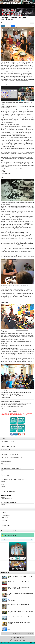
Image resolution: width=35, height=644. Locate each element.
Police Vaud (4, 520)
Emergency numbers (6, 515)
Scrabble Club (13, 145)
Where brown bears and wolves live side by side (18, 605)
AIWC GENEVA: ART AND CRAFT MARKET (10, 454)
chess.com (27, 223)
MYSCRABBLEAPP (16, 134)
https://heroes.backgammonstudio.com (10, 348)
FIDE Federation (22, 232)
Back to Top (32, 643)
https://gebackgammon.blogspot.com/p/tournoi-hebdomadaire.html (16, 392)
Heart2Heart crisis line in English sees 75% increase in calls (20, 629)
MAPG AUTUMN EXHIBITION (7, 465)
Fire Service (4, 523)
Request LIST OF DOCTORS (8, 446)
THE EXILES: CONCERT (6, 476)
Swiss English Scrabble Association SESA (22, 103)
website (19, 358)
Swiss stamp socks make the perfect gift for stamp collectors (19, 623)
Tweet (3, 26)
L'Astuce (11, 409)
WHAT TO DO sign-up (7, 444)
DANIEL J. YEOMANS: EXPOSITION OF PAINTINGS (12, 458)
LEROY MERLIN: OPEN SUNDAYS (8, 492)
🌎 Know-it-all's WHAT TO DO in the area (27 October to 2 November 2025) (21, 600)
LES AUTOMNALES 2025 (6, 461)
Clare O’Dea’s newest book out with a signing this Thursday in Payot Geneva (19, 588)
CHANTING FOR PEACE (6, 488)
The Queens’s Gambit (6, 249)
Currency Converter (6, 525)
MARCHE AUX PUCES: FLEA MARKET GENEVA (11, 469)
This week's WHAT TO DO (8, 442)
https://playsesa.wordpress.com (8, 172)
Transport (4, 513)
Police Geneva (5, 518)
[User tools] (32, 23)
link (26, 415)
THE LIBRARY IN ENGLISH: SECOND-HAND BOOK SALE (13, 479)
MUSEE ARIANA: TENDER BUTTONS (9, 472)
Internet (7, 145)
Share (13, 26)
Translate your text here (7, 528)
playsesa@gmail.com (6, 173)
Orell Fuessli (20, 407)
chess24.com (25, 227)
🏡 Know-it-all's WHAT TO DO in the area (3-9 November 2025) (20, 577)
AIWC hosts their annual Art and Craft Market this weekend (21, 582)
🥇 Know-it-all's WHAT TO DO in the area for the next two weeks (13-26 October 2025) (21, 617)
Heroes (30, 355)
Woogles (27, 138)
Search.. (1, 541)
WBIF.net (23, 353)
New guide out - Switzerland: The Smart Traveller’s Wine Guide (20, 594)
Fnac (6, 409)
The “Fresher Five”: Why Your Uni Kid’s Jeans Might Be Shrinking (20, 612)
